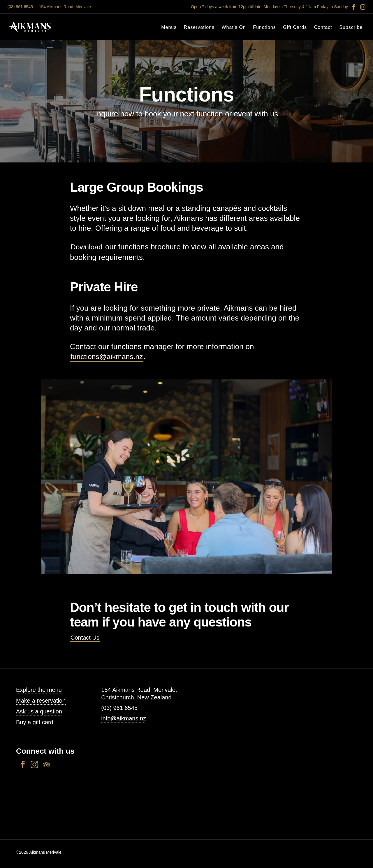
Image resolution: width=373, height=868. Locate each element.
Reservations (199, 27)
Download (87, 247)
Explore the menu (39, 690)
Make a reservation (41, 701)
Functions (264, 27)
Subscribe (351, 27)
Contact (323, 27)
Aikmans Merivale (45, 852)
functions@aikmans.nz (109, 356)
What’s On (234, 27)
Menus (169, 27)
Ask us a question (39, 711)
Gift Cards (295, 27)
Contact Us (85, 638)
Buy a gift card (35, 722)
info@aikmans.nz (124, 718)
